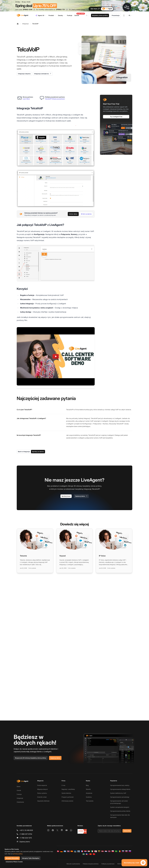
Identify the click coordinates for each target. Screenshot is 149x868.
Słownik (88, 789)
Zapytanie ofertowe (43, 801)
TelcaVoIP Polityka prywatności (55, 99)
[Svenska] (84, 854)
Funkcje (19, 794)
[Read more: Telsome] (35, 551)
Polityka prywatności (108, 864)
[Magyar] (89, 851)
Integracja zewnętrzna (43, 74)
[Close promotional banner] (146, 3)
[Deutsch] (61, 851)
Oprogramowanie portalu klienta (120, 811)
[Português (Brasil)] (116, 851)
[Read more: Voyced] (74, 551)
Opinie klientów (66, 793)
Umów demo (73, 214)
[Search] (88, 15)
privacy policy (18, 854)
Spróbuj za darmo (38, 452)
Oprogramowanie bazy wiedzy (120, 785)
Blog (87, 785)
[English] (68, 851)
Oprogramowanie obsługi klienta (120, 789)
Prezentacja (116, 15)
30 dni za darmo (86, 214)
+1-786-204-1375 (26, 838)
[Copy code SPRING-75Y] (67, 9)
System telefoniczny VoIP (118, 793)
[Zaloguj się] (124, 15)
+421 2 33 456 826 (26, 830)
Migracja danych (42, 789)
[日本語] (96, 851)
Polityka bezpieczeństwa (91, 864)
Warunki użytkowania (73, 864)
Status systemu (42, 793)
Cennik (19, 790)
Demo (19, 786)
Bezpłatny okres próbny (100, 15)
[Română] (120, 851)
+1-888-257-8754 (26, 834)
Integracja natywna (24, 74)
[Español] (72, 851)
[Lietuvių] (99, 851)
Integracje (25, 24)
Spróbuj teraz (66, 496)
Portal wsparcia (42, 785)
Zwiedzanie (20, 802)
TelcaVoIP (35, 24)
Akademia (89, 793)
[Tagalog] (87, 854)
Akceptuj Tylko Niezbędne (31, 858)
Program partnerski (68, 797)
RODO (119, 864)
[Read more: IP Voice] (114, 551)
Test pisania (90, 801)
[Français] (82, 851)
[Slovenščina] (130, 851)
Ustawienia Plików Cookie (14, 862)
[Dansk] (58, 851)
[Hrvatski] (85, 851)
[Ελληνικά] (65, 851)
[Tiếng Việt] (91, 854)
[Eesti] (75, 851)
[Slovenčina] (126, 851)
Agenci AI (41, 15)
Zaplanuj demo (81, 496)
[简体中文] (94, 854)
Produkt (52, 15)
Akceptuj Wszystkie (12, 858)
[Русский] (123, 851)
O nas (63, 785)
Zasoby (61, 15)
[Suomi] (79, 851)
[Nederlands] (106, 851)
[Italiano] (92, 851)
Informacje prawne (67, 801)
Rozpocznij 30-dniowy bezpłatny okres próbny (31, 758)
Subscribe (127, 831)
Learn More (26, 99)
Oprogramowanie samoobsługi (120, 797)
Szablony (89, 797)
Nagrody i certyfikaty (68, 789)
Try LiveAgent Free (116, 117)
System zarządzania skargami (120, 807)
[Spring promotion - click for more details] (74, 6)
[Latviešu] (103, 851)
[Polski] (113, 851)
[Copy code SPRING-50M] (34, 9)
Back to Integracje (24, 452)
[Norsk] (109, 851)
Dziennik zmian (42, 797)
